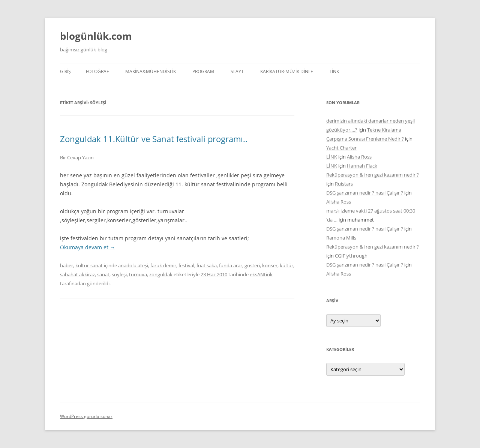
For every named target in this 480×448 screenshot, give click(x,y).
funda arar (231, 265)
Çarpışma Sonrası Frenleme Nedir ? (365, 139)
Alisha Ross (359, 157)
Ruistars (344, 184)
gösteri (252, 265)
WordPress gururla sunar (86, 416)
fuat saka (207, 265)
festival (186, 265)
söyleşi (119, 274)
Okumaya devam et (88, 247)
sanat (103, 274)
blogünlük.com (96, 36)
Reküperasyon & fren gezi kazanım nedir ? (373, 175)
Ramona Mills (341, 238)
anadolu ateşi (133, 265)
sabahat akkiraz (77, 274)
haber (67, 265)
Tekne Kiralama (384, 130)
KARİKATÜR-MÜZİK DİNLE (287, 71)
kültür (286, 265)
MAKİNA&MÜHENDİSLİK (151, 71)
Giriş (65, 71)
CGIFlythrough (351, 256)
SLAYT (237, 71)
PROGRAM (203, 71)
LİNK (334, 71)
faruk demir (163, 265)
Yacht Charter (341, 148)
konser (270, 265)
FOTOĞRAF (97, 71)
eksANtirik (261, 274)
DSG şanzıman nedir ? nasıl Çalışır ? (365, 193)
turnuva (138, 274)
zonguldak (161, 274)
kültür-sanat (89, 265)
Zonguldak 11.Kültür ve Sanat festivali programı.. (154, 139)
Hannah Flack (362, 166)
